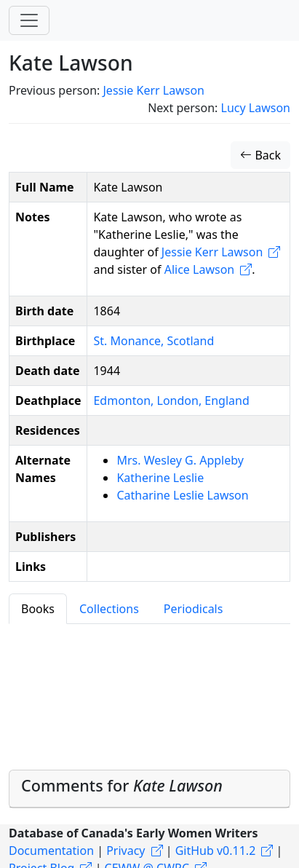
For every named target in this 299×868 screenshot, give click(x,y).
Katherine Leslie (160, 478)
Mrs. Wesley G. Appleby (180, 460)
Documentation (51, 851)
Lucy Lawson (256, 108)
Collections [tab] (109, 609)
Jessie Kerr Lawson (154, 90)
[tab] (149, 789)
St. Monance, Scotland (154, 341)
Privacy (125, 851)
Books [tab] (38, 609)
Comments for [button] (122, 785)
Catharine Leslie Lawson (182, 495)
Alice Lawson (200, 269)
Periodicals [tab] (194, 609)
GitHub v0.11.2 (216, 851)
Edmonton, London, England (171, 401)
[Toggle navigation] (29, 20)
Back (260, 155)
